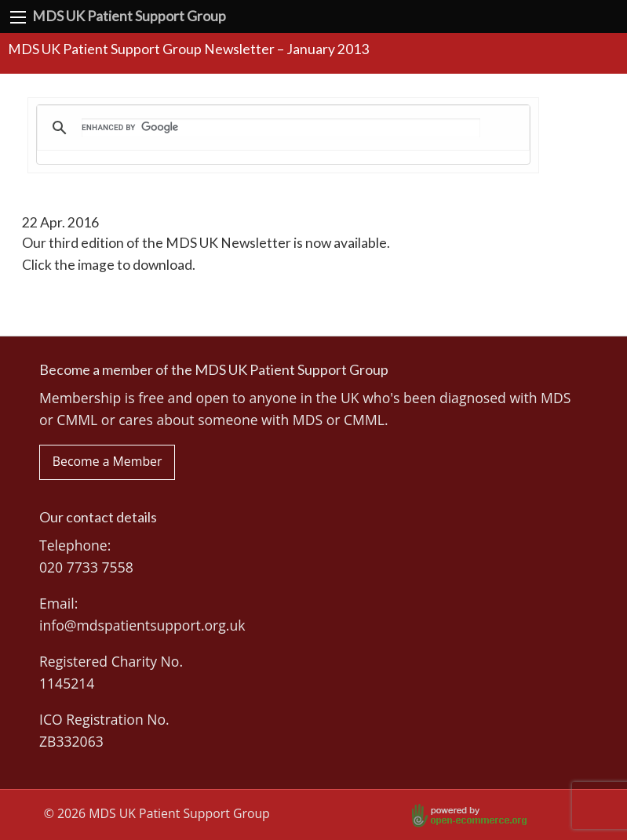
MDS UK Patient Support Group (129, 16)
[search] (281, 128)
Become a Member (108, 461)
